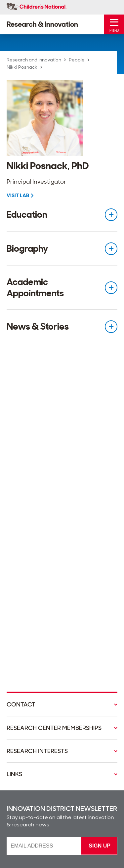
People (77, 60)
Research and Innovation (34, 60)
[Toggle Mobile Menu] (114, 24)
